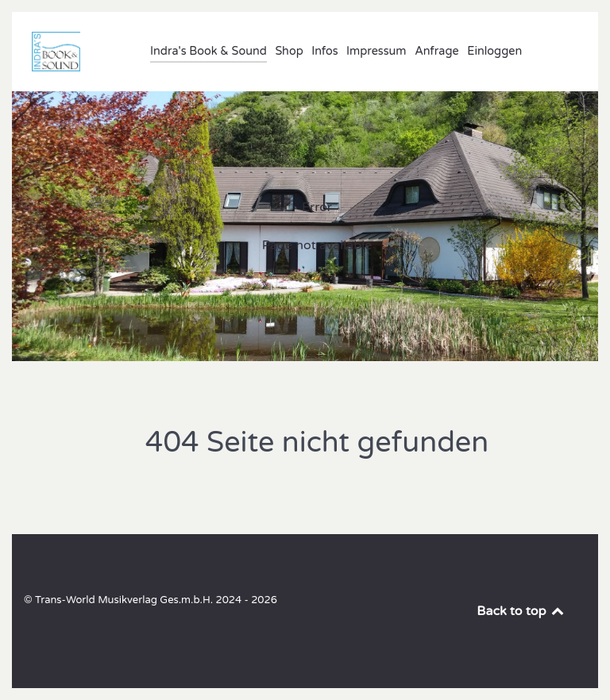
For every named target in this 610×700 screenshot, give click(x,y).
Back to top (521, 611)
